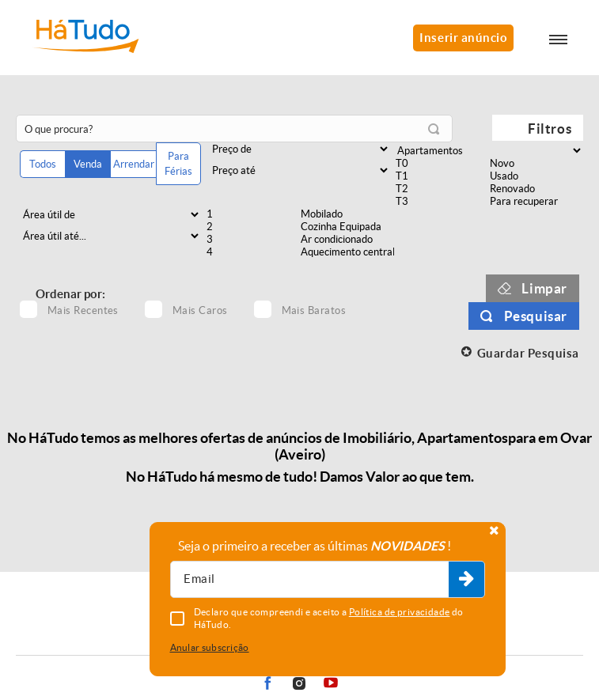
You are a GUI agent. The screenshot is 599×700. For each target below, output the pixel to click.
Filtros (550, 129)
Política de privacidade (400, 612)
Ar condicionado (346, 240)
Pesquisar (536, 316)
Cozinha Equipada (346, 227)
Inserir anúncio (463, 38)
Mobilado (346, 214)
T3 (441, 202)
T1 (441, 176)
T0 (441, 164)
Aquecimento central (346, 252)
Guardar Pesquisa (528, 353)
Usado (535, 176)
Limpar (544, 288)
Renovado (535, 189)
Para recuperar (535, 202)
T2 (441, 189)
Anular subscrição (210, 647)
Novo (535, 164)
